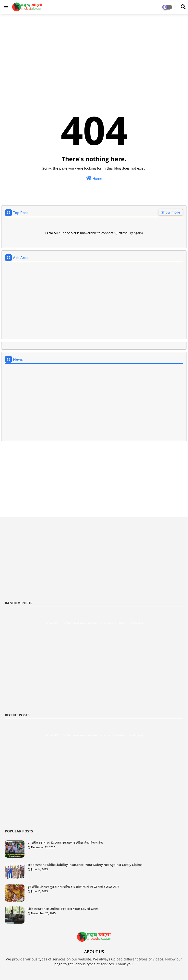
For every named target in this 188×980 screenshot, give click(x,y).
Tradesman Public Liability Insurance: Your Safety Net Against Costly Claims (85, 865)
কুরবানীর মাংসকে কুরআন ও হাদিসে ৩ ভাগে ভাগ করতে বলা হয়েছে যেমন (73, 887)
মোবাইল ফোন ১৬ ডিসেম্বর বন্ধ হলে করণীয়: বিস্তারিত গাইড (65, 843)
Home (94, 178)
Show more (171, 212)
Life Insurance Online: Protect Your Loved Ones (63, 909)
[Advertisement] (94, 53)
